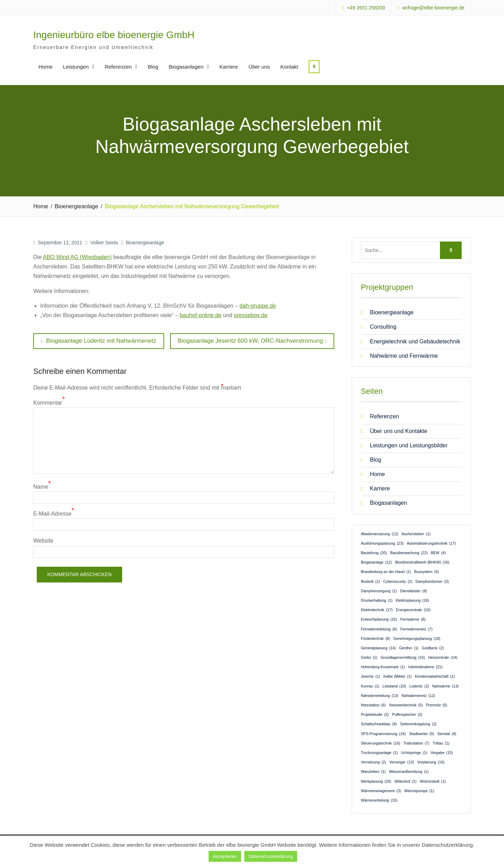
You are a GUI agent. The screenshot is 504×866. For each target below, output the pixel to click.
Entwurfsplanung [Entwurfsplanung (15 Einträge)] (379, 619)
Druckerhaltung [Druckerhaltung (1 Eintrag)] (377, 600)
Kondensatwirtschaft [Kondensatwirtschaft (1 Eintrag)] (435, 676)
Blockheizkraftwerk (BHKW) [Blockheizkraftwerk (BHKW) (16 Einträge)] (422, 562)
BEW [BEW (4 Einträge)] (438, 553)
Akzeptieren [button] (225, 856)
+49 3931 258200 (366, 8)
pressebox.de (251, 315)
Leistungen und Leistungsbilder (409, 445)
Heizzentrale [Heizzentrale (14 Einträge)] (443, 657)
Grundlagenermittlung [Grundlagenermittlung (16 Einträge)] (403, 657)
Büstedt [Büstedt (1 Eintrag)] (370, 581)
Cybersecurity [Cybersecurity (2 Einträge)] (398, 581)
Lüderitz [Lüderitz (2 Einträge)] (419, 686)
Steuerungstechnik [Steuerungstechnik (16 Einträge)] (380, 743)
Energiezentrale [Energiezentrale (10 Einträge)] (413, 610)
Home (45, 67)
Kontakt (289, 67)
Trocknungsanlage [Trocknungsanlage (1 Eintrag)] (379, 753)
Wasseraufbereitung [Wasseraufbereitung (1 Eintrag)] (409, 771)
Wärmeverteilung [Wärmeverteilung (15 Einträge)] (379, 800)
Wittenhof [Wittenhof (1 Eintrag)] (405, 781)
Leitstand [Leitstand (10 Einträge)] (394, 686)
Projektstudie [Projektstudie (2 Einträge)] (375, 714)
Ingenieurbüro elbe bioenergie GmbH (114, 35)
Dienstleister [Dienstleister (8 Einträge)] (414, 591)
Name (41, 487)
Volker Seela (104, 242)
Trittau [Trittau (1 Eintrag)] (441, 743)
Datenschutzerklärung (271, 856)
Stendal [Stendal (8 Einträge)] (447, 733)
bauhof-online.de (200, 315)
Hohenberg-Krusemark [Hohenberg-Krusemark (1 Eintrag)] (383, 667)
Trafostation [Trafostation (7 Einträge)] (416, 743)
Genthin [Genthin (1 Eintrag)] (409, 648)
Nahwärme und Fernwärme (404, 355)
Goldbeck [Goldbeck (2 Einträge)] (433, 648)
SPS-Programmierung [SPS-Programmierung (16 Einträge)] (383, 733)
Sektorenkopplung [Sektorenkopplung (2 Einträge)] (418, 724)
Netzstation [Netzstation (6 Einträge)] (373, 705)
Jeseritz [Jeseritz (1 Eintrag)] (370, 676)
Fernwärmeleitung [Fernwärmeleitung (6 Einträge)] (379, 629)
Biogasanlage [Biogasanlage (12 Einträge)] (376, 562)
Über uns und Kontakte (399, 431)
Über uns (259, 67)
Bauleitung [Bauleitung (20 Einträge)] (374, 553)
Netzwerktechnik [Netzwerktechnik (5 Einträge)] (406, 705)
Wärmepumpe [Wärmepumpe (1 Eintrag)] (419, 790)
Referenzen (118, 67)
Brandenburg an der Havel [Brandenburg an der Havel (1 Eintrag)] (386, 572)
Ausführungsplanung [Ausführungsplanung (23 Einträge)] (382, 543)
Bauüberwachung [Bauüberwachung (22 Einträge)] (409, 553)
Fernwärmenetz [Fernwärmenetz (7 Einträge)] (416, 629)
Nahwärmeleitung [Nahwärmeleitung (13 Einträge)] (380, 695)
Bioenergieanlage (145, 242)
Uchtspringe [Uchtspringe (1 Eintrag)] (414, 753)
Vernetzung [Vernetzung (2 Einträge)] (373, 762)
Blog (153, 67)
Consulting (383, 327)
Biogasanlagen (186, 67)
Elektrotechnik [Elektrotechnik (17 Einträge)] (377, 610)
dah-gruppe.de (258, 305)
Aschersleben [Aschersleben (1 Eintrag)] (416, 533)
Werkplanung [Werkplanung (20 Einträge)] (376, 781)
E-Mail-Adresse (52, 514)
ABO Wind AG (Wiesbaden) (78, 257)
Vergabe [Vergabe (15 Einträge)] (442, 753)
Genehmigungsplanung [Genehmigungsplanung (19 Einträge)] (417, 638)
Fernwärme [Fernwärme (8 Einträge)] (413, 619)
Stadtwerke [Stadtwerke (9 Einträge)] (422, 733)
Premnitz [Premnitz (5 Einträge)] (436, 705)
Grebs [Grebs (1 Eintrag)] (369, 657)
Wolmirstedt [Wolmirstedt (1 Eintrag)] (433, 781)
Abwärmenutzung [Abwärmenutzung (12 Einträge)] (380, 533)
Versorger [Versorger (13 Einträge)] (401, 762)
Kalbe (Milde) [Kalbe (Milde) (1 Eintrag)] (397, 676)
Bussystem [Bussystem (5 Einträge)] (426, 572)
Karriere (229, 67)
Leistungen (76, 67)
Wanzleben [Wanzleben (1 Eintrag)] (373, 771)
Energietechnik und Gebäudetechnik (415, 341)
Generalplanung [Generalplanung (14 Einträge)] (378, 648)
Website (43, 541)
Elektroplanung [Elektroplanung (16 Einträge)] (412, 600)
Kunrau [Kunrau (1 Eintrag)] (370, 686)
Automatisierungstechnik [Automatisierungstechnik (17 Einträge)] (431, 543)
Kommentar (48, 402)
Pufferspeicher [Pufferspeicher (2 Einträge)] (407, 714)
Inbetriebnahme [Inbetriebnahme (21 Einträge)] (425, 667)
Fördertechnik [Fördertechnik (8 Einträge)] (375, 638)
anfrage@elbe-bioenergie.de (433, 8)
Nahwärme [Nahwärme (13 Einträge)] (445, 686)
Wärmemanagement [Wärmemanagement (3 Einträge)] (381, 790)
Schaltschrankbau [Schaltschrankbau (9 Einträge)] (379, 724)
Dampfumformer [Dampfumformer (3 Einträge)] (432, 581)
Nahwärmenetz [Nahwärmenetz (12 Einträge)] (418, 695)
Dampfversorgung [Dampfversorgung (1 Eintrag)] (379, 591)
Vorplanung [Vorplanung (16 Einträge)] (431, 762)
